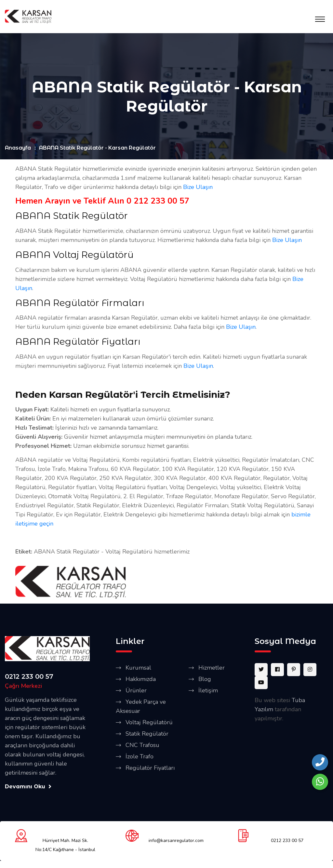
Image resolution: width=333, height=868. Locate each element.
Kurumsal (138, 668)
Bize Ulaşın (198, 188)
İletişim (208, 691)
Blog (205, 679)
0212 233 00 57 (29, 677)
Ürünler (136, 691)
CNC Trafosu (142, 745)
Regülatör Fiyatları (150, 768)
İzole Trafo (140, 757)
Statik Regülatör (147, 734)
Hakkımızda (141, 679)
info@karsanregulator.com (176, 841)
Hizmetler (212, 668)
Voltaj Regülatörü (149, 723)
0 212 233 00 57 (158, 202)
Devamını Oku (28, 787)
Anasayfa (18, 148)
